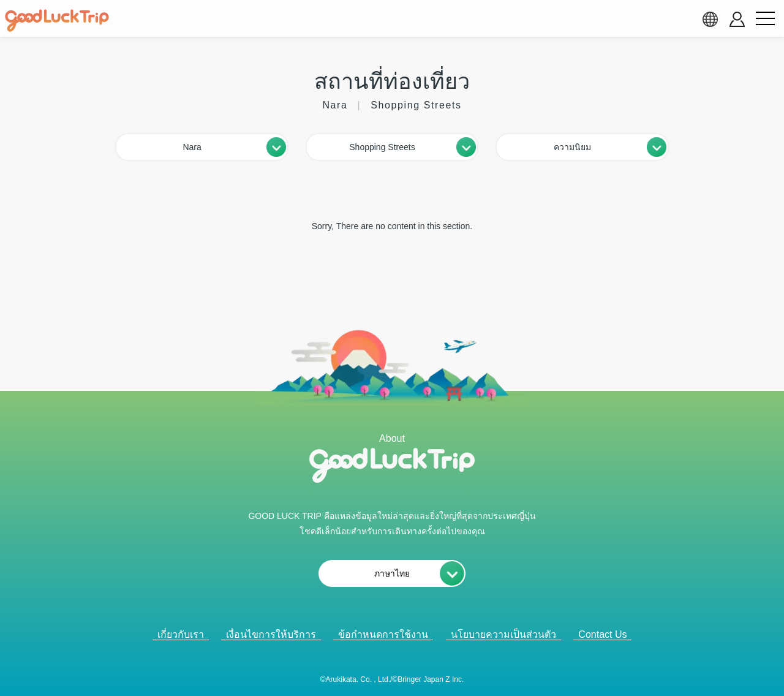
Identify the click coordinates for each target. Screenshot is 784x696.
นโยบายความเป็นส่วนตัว (503, 634)
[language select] (710, 19)
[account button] (737, 19)
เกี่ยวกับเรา (181, 634)
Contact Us (602, 634)
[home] (57, 21)
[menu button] (765, 19)
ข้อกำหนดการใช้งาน (383, 634)
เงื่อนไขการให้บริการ (271, 634)
